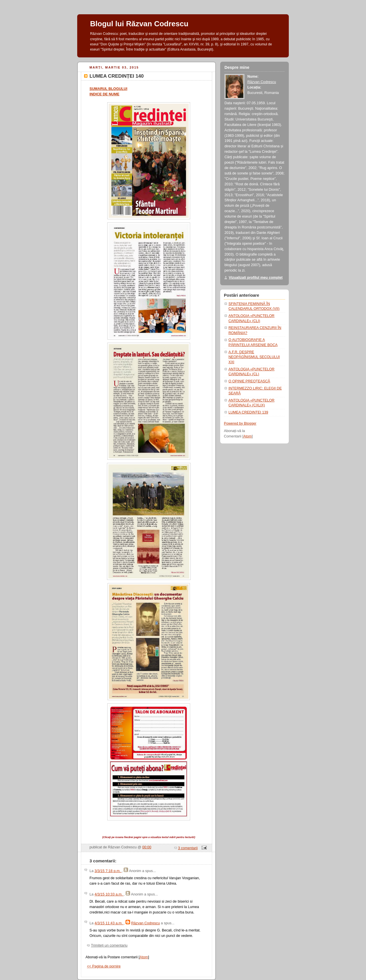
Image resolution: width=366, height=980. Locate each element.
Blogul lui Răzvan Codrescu (139, 24)
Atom (144, 957)
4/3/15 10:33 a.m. (109, 894)
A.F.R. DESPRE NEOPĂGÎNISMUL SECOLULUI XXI (254, 357)
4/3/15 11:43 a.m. (109, 923)
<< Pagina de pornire (104, 966)
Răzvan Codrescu (146, 923)
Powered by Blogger (240, 423)
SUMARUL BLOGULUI (108, 89)
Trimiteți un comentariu (109, 945)
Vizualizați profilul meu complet (256, 278)
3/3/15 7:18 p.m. (108, 871)
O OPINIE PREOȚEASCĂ (249, 381)
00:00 (147, 847)
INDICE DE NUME (104, 94)
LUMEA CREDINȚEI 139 (248, 412)
